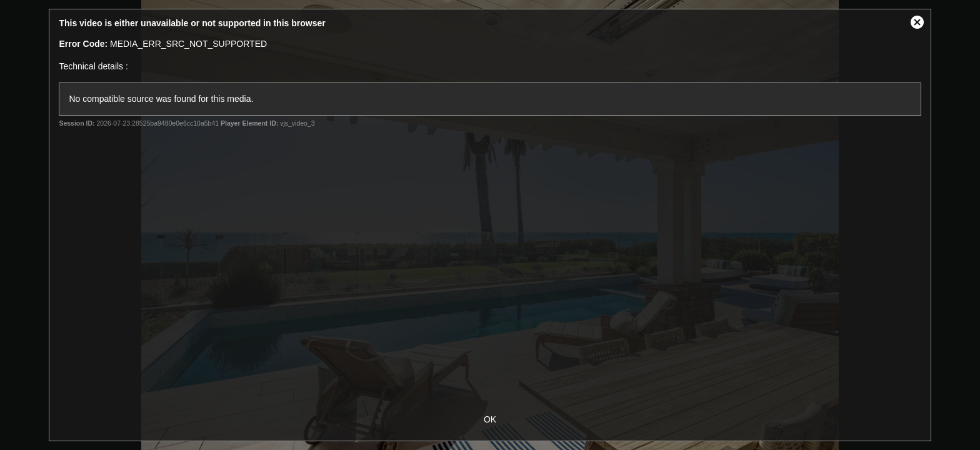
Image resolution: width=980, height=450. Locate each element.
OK (490, 419)
